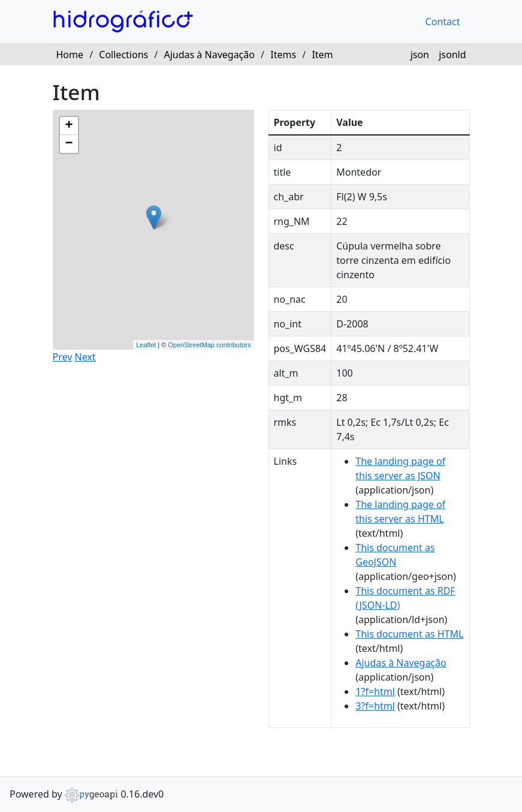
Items (283, 55)
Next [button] (85, 357)
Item (322, 55)
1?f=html (375, 691)
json (420, 55)
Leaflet (146, 345)
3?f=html (375, 706)
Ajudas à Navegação (209, 55)
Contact (443, 22)
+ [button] (69, 126)
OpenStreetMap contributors (209, 345)
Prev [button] (63, 357)
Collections (123, 55)
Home (70, 55)
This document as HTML (409, 634)
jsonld (452, 55)
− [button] (69, 144)
